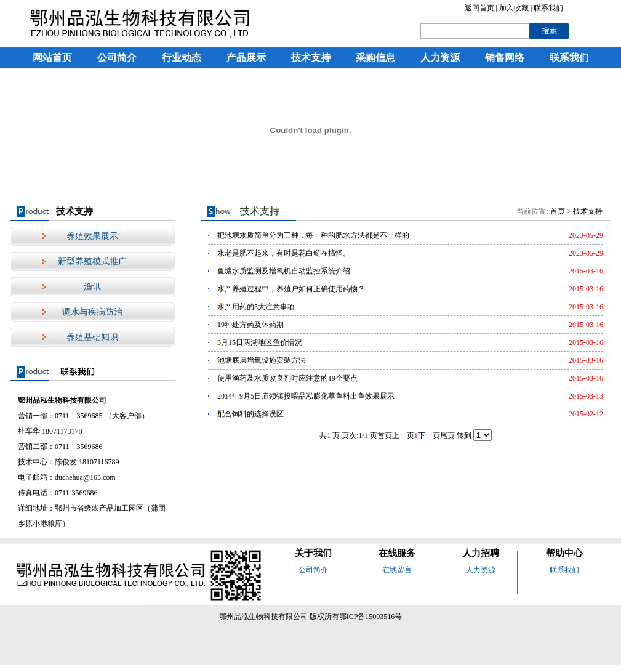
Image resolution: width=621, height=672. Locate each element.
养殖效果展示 (92, 236)
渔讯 (92, 287)
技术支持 (311, 58)
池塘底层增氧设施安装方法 (262, 360)
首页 (558, 211)
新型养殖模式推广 (92, 261)
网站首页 (52, 58)
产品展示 (246, 58)
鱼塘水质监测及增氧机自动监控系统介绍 (284, 271)
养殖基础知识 (92, 337)
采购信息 (375, 58)
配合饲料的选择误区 (250, 414)
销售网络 (505, 58)
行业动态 (182, 58)
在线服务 (397, 553)
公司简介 (117, 58)
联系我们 (548, 8)
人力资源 (440, 58)
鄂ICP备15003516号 (371, 617)
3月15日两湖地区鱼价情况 (260, 342)
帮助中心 (564, 553)
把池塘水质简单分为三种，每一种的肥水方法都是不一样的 (313, 235)
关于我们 (313, 553)
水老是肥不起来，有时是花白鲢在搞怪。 (284, 253)
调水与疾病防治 (92, 312)
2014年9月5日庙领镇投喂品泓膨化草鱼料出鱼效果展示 (306, 396)
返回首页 (479, 8)
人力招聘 (481, 553)
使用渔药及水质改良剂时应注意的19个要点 (287, 378)
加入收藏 (515, 8)
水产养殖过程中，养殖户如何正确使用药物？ (291, 289)
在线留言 (397, 570)
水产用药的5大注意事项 (256, 307)
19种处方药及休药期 (250, 325)
